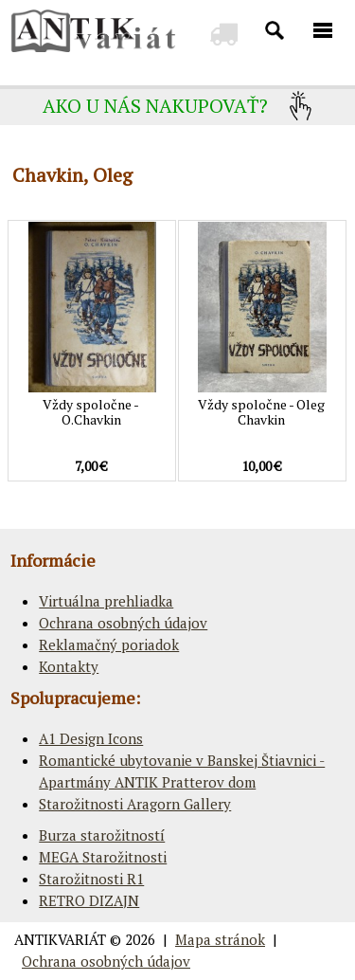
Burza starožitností (102, 835)
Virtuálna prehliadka (106, 601)
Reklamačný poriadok (109, 644)
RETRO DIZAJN (89, 900)
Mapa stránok (220, 939)
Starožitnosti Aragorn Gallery (135, 804)
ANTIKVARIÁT (60, 939)
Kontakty (69, 666)
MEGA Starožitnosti (103, 857)
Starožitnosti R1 (91, 879)
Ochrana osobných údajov (123, 623)
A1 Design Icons (91, 738)
